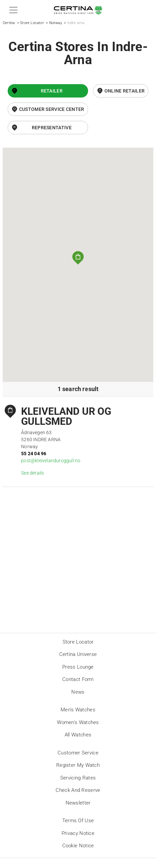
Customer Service (78, 753)
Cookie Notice (78, 846)
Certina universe (78, 654)
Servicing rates (78, 778)
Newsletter (78, 803)
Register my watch (78, 765)
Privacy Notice (78, 833)
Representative (52, 128)
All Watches (78, 735)
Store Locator (32, 23)
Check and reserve (78, 790)
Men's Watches (78, 710)
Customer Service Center (52, 109)
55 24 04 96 (34, 454)
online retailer (125, 91)
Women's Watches (78, 722)
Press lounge (78, 667)
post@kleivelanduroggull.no (51, 461)
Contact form (78, 679)
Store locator (78, 642)
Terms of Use (78, 821)
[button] (12, 10)
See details (32, 473)
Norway (56, 23)
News (78, 692)
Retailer (52, 91)
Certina (9, 23)
